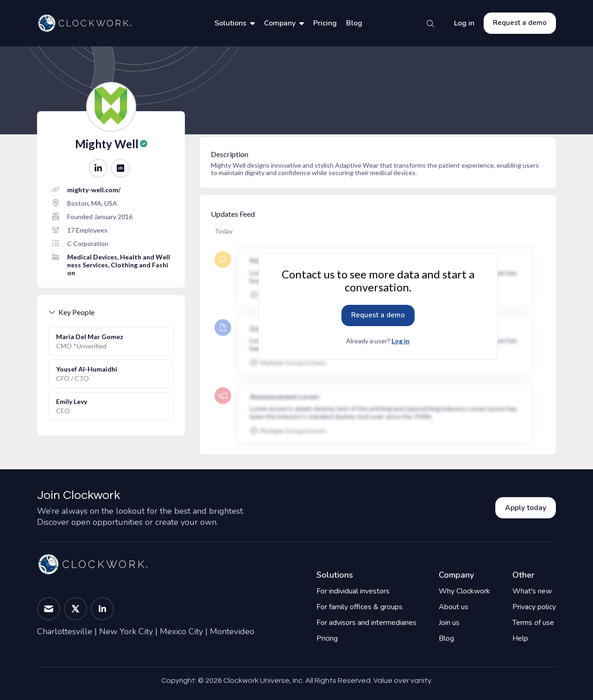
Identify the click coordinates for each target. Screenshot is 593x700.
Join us (449, 623)
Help (520, 638)
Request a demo (520, 23)
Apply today (526, 508)
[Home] (84, 23)
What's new (532, 591)
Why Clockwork (464, 591)
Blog (354, 23)
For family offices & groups (360, 607)
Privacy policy (534, 607)
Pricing (325, 23)
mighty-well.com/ (94, 190)
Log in (464, 23)
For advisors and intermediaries (366, 623)
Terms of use (533, 623)
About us (454, 607)
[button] (98, 168)
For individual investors (353, 591)
